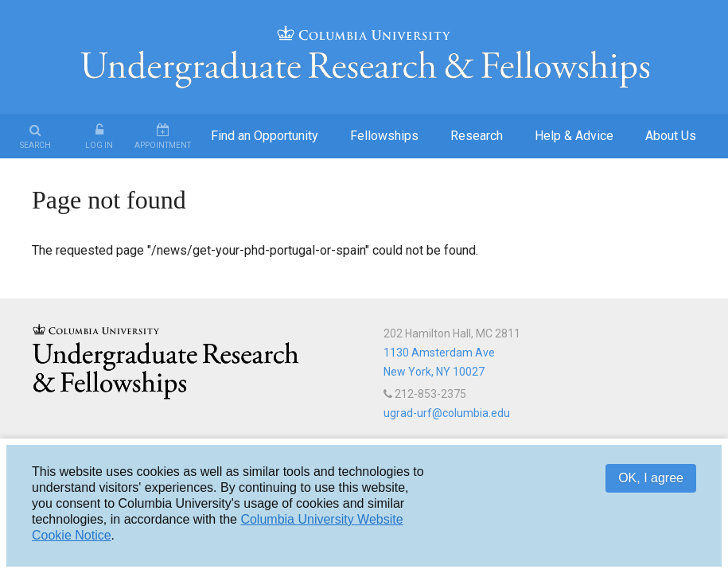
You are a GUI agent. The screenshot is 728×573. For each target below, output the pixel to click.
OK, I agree (651, 478)
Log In (99, 145)
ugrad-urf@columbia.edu (447, 413)
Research (477, 136)
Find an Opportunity (265, 136)
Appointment (163, 145)
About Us (671, 136)
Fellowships (384, 136)
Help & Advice (574, 136)
